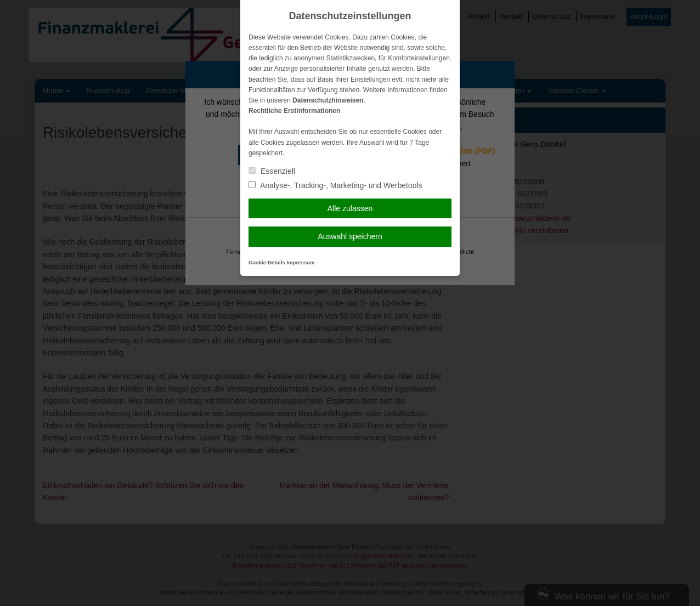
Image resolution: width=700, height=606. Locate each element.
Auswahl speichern (350, 236)
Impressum (300, 262)
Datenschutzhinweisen (328, 100)
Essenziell (272, 171)
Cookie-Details (267, 262)
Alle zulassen (350, 208)
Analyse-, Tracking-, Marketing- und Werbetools (335, 185)
